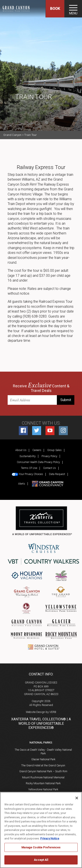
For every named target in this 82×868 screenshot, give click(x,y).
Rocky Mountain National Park (43, 783)
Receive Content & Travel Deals (41, 388)
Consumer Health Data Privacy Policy (38, 462)
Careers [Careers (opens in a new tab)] (37, 450)
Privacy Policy (49, 456)
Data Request (57, 474)
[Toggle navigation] (73, 9)
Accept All (41, 860)
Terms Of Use (29, 468)
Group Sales (54, 450)
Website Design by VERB (41, 712)
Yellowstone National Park (43, 789)
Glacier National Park (43, 759)
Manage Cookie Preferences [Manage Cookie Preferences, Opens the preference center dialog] (41, 847)
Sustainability (28, 456)
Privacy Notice (50, 838)
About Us (21, 450)
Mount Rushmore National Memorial (43, 777)
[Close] (77, 798)
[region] (41, 830)
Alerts (22, 484)
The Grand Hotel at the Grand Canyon (43, 765)
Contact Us (50, 468)
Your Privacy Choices (27, 474)
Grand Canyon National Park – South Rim (43, 771)
